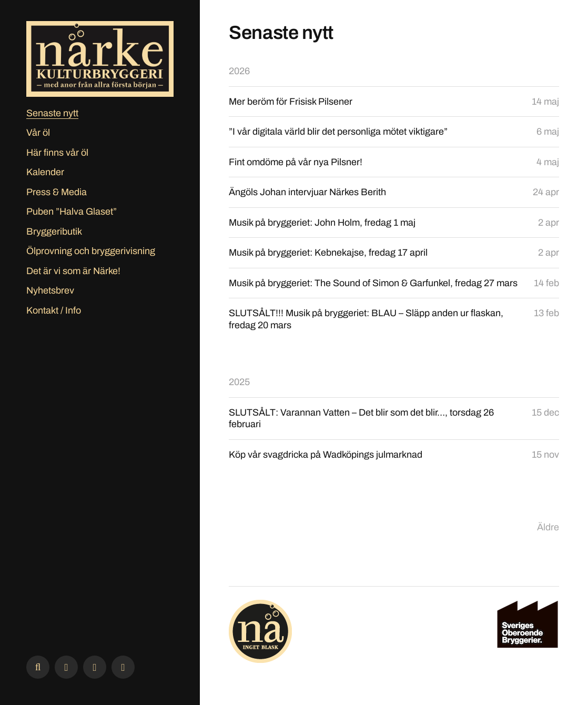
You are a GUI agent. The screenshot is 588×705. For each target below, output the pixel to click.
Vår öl (38, 133)
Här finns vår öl (57, 153)
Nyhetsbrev (50, 290)
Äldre (548, 527)
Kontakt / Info (54, 310)
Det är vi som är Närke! (73, 271)
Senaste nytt (52, 113)
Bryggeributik (54, 231)
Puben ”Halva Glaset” (72, 211)
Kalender (45, 172)
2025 (239, 382)
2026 (239, 71)
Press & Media (57, 192)
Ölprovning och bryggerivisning (91, 251)
